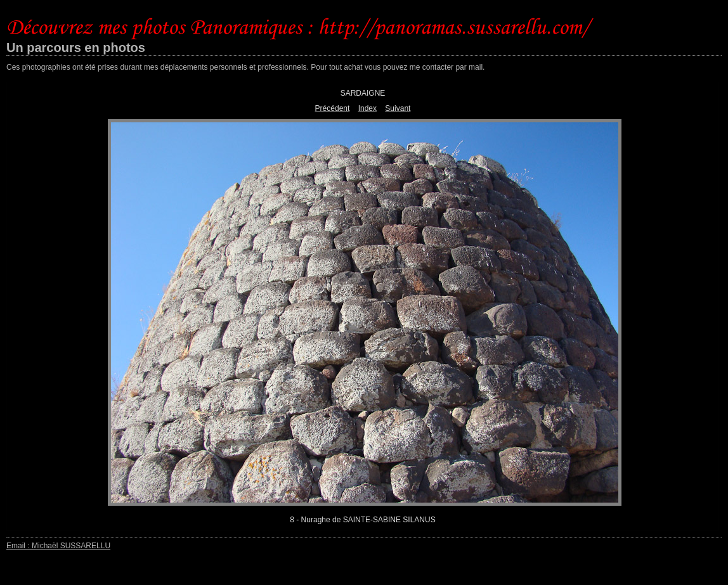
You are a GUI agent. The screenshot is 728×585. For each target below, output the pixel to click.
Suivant (398, 108)
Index (367, 108)
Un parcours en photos (76, 48)
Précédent (333, 108)
